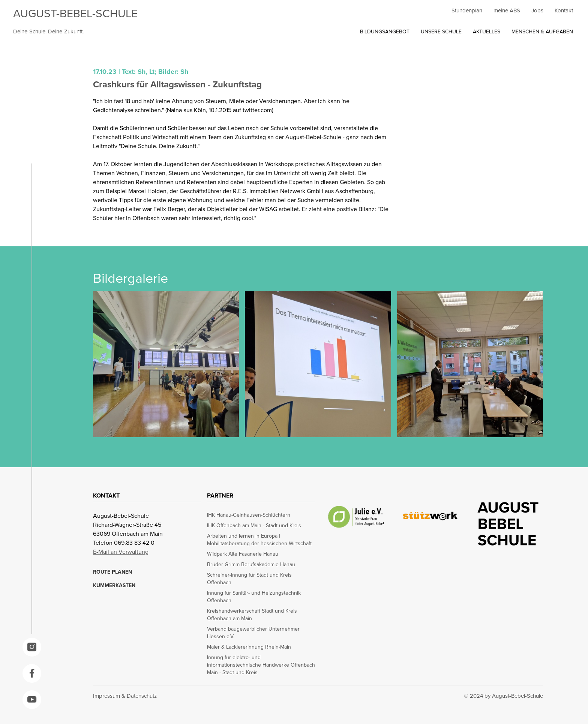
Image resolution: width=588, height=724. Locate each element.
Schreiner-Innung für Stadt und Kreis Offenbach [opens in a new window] (249, 579)
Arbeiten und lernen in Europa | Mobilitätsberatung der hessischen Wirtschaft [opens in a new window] (259, 540)
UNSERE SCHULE (441, 31)
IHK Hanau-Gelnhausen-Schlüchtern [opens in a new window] (249, 515)
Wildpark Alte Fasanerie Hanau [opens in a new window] (243, 554)
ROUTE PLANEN (112, 572)
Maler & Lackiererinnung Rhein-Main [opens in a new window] (249, 647)
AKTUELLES (487, 31)
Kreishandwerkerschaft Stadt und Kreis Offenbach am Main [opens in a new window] (252, 615)
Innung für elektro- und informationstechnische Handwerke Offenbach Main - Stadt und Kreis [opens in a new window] (261, 665)
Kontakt (564, 10)
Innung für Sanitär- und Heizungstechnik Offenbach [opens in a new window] (254, 597)
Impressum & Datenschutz (125, 696)
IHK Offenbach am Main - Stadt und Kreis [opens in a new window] (254, 525)
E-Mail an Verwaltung (121, 552)
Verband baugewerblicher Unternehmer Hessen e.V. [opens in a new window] (253, 633)
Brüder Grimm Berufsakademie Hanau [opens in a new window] (251, 564)
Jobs (537, 10)
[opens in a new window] (32, 647)
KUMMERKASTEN (114, 585)
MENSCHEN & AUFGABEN (542, 31)
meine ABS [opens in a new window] (507, 10)
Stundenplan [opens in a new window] (467, 10)
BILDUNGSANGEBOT (385, 31)
